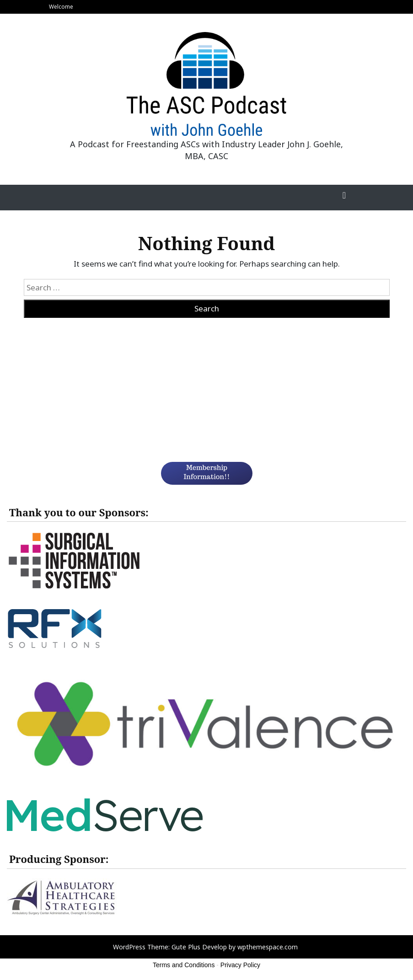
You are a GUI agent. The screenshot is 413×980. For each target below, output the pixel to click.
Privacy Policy (240, 965)
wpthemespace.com (268, 947)
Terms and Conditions (184, 965)
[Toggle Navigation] (344, 198)
